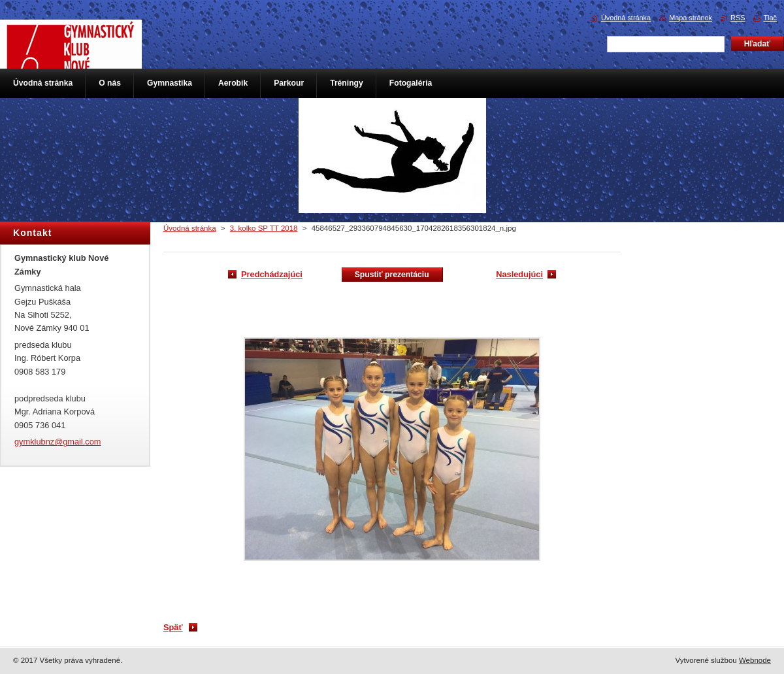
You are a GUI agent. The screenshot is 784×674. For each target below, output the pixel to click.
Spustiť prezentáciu (392, 275)
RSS (738, 18)
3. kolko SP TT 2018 (264, 228)
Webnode (755, 660)
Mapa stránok (691, 18)
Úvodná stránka (190, 228)
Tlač (770, 18)
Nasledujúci (519, 274)
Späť (173, 627)
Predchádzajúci (272, 274)
